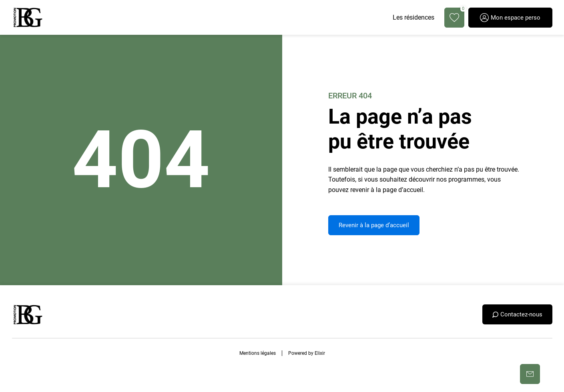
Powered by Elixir (307, 353)
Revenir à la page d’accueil (374, 225)
